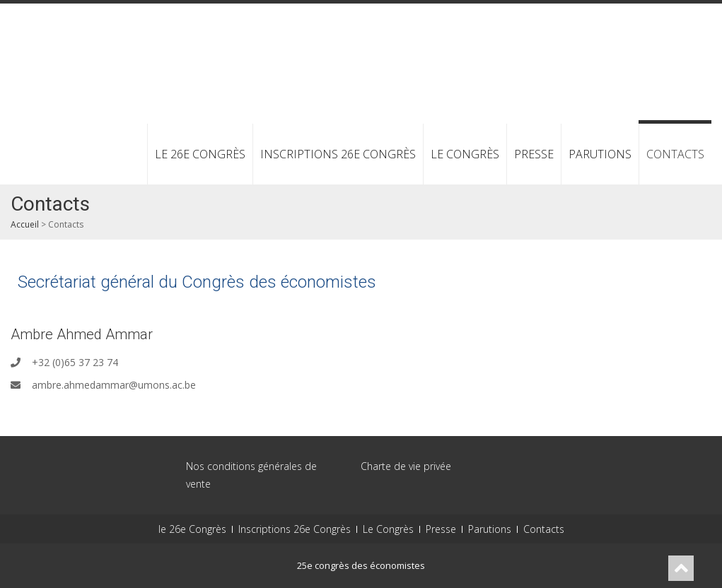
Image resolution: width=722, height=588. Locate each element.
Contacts (675, 154)
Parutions (600, 154)
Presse (534, 154)
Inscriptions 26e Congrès (338, 154)
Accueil (25, 224)
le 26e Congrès (200, 154)
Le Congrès (465, 154)
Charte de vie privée (406, 466)
